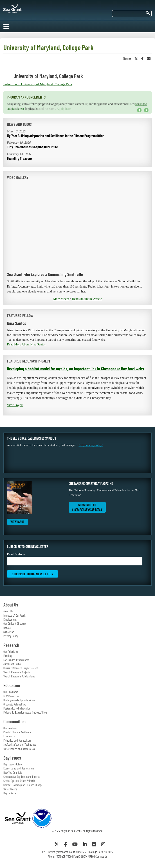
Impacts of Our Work (14, 615)
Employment (10, 620)
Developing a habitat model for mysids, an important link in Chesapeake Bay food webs (75, 369)
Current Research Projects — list (21, 668)
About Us (8, 611)
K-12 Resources (11, 696)
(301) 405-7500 (64, 856)
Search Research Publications (19, 676)
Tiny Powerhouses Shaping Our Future (32, 147)
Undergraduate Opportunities (19, 700)
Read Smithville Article (87, 299)
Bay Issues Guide (12, 764)
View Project (15, 405)
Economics (9, 736)
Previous (139, 110)
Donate (7, 628)
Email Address (75, 559)
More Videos (61, 299)
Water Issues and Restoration (19, 749)
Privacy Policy (11, 636)
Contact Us (101, 856)
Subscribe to (87, 507)
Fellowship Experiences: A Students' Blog (25, 712)
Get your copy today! (91, 445)
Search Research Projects (17, 672)
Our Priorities (11, 652)
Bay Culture (10, 793)
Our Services (10, 728)
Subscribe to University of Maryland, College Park (38, 84)
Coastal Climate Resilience (17, 732)
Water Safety (10, 789)
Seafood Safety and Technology (20, 745)
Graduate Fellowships (15, 704)
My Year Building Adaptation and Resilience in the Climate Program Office (56, 136)
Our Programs (11, 692)
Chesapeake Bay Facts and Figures (22, 777)
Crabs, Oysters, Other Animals (19, 781)
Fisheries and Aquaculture (17, 741)
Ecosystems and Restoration (19, 768)
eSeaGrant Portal (12, 664)
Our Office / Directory (15, 624)
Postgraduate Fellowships (17, 708)
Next (146, 110)
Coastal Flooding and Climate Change (23, 785)
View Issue (18, 522)
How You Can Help (13, 773)
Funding (8, 656)
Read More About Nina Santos (26, 344)
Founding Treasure (19, 158)
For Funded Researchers (16, 660)
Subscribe (9, 632)
